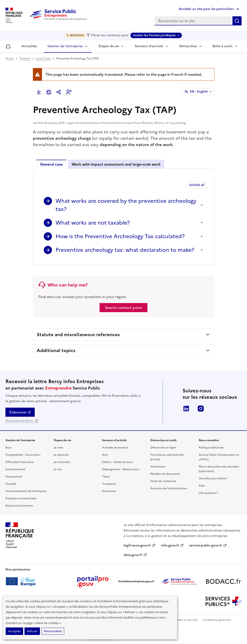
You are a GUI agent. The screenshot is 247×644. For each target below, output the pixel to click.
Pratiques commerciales (21, 498)
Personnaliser (53, 631)
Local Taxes (43, 59)
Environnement (15, 469)
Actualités (29, 46)
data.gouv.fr (135, 555)
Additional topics (56, 350)
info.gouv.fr (172, 545)
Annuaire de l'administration (169, 488)
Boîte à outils (223, 46)
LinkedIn (186, 409)
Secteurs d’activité (149, 46)
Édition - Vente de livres (117, 462)
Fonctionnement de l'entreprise (26, 491)
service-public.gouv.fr (208, 545)
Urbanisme (109, 491)
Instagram (201, 409)
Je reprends (61, 455)
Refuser (32, 631)
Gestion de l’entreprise (65, 46)
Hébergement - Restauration (121, 469)
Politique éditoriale (211, 448)
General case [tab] (51, 164)
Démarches (188, 46)
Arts (105, 455)
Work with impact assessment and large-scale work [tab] (116, 164)
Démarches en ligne (163, 448)
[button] (69, 92)
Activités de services (115, 448)
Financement (14, 477)
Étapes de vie (109, 46)
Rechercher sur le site (237, 21)
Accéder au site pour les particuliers (206, 9)
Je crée (58, 448)
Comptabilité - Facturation (23, 455)
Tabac (106, 477)
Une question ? (208, 493)
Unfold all (197, 185)
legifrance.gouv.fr (140, 545)
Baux (9, 448)
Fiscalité (11, 484)
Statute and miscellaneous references (78, 335)
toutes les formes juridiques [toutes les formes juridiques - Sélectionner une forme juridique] (154, 35)
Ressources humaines (19, 506)
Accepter (14, 631)
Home (10, 59)
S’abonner (20, 412)
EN (199, 92)
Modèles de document (165, 474)
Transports (109, 484)
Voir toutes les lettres (22, 421)
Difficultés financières (20, 462)
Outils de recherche (163, 481)
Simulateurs (158, 467)
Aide (202, 486)
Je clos (58, 469)
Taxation (25, 59)
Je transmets (62, 462)
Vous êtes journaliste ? (213, 478)
